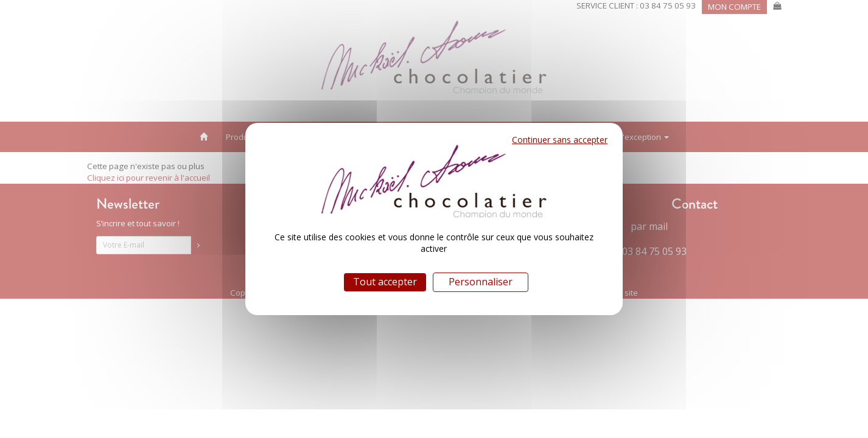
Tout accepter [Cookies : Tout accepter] (385, 282)
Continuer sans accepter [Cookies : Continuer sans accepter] (560, 140)
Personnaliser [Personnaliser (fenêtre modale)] (481, 282)
